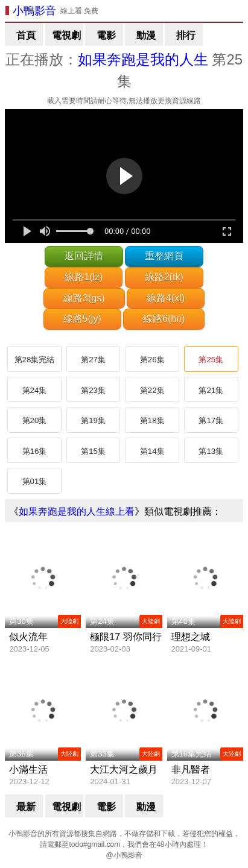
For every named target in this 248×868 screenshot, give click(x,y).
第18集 (152, 420)
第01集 (35, 481)
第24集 (35, 390)
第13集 (211, 451)
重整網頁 (164, 256)
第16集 (35, 451)
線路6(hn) (164, 319)
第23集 (93, 390)
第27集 (93, 360)
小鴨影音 (34, 11)
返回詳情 (84, 256)
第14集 (152, 451)
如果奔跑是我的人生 (143, 59)
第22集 (152, 390)
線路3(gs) (84, 298)
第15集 (93, 451)
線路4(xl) (166, 298)
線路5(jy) (82, 319)
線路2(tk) (164, 277)
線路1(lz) (84, 277)
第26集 (152, 360)
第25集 (211, 360)
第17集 (211, 420)
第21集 (211, 390)
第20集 (35, 420)
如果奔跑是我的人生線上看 (77, 511)
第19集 (93, 420)
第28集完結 (35, 360)
